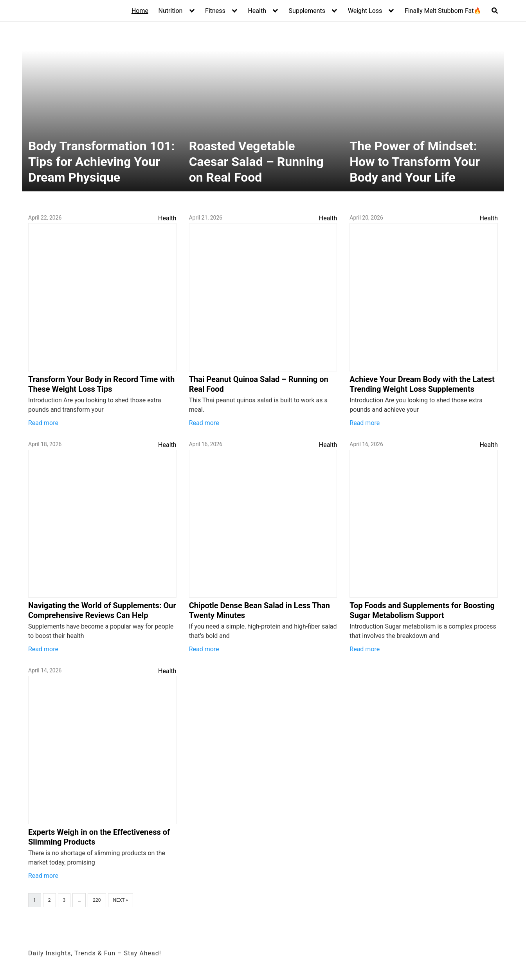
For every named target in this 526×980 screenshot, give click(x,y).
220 (97, 900)
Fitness (215, 11)
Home (140, 11)
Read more (43, 423)
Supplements (307, 11)
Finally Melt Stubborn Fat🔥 (443, 11)
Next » (121, 900)
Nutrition (171, 11)
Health (257, 11)
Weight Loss (365, 11)
